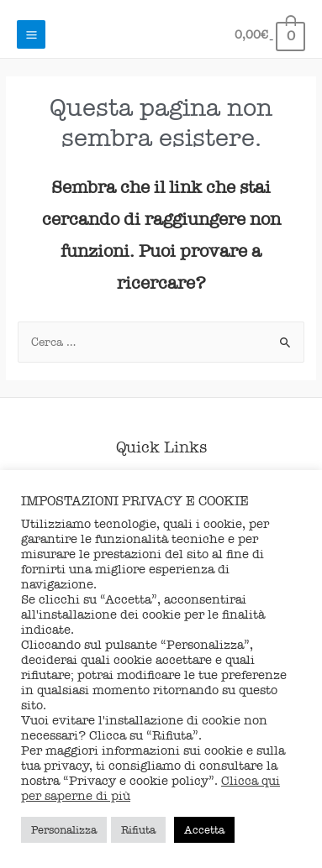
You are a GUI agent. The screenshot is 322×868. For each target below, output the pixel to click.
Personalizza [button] (64, 830)
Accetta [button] (204, 830)
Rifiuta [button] (138, 830)
